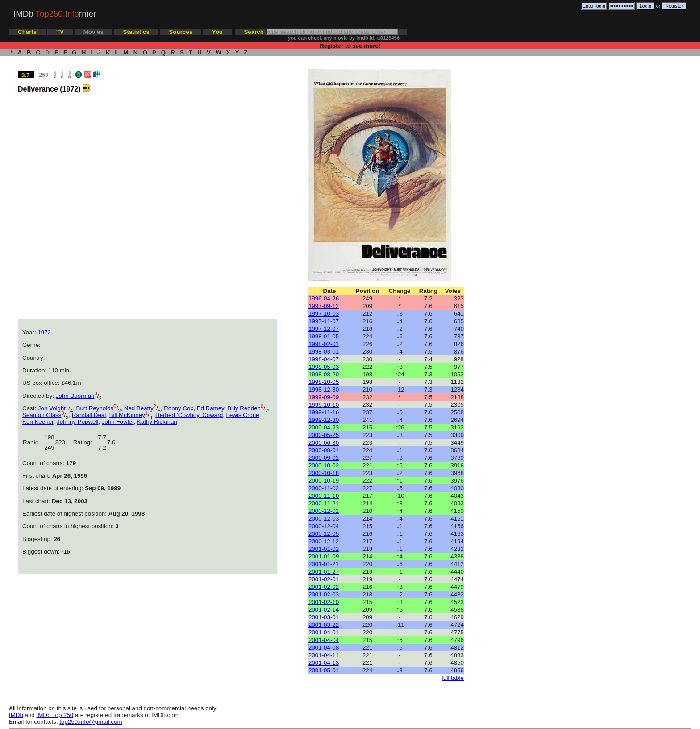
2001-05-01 (324, 670)
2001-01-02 (324, 549)
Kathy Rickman (157, 422)
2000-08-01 (324, 450)
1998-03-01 (324, 352)
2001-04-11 (324, 655)
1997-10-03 (324, 314)
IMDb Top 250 (55, 715)
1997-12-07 (324, 329)
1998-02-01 (324, 344)
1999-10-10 (324, 405)
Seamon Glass (42, 415)
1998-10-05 (324, 382)
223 (62, 442)
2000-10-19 (324, 481)
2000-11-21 (324, 503)
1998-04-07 (324, 359)
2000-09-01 (324, 458)
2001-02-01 (324, 579)
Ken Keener (38, 422)
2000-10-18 (324, 473)
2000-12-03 (324, 519)
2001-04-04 (324, 640)
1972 (44, 332)
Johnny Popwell (77, 422)
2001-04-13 (324, 663)
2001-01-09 (324, 556)
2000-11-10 (324, 496)
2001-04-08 (324, 648)
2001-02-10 (324, 602)
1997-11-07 (324, 321)
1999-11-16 (324, 412)
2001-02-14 (324, 610)
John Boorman (75, 396)
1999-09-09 (324, 397)
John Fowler (118, 422)
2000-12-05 (324, 534)
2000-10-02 (324, 465)
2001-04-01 (324, 632)
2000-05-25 (324, 435)
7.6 (111, 442)
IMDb (16, 715)
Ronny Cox (179, 408)
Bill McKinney (127, 415)
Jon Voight (52, 408)
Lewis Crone (243, 415)
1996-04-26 (324, 298)
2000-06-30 (324, 443)
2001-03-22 (324, 625)
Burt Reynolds (95, 408)
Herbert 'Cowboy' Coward (189, 415)
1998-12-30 (324, 389)
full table (453, 678)
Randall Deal (89, 415)
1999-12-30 (324, 420)
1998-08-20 (324, 374)
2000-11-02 (324, 488)
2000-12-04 (324, 526)
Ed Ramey (210, 408)
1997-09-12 (324, 306)
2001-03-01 (324, 617)
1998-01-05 (324, 336)
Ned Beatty (139, 408)
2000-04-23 (324, 427)
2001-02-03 (324, 594)
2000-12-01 (324, 511)
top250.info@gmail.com (91, 722)
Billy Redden (244, 408)
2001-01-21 (324, 564)
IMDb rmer (55, 14)
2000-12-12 (324, 541)
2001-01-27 (324, 572)
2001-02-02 (324, 587)
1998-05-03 (324, 367)
